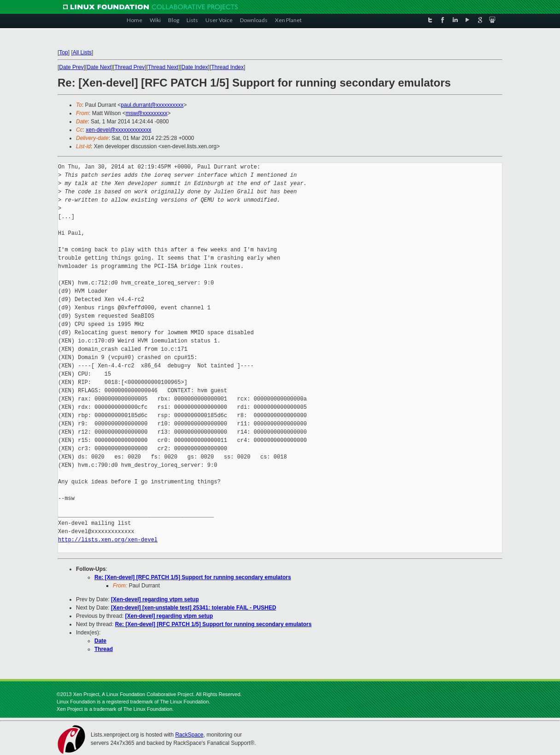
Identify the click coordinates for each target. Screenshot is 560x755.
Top (63, 52)
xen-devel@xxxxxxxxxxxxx (118, 130)
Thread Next (163, 67)
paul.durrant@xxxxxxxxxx (152, 105)
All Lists (82, 52)
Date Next (99, 67)
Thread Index (228, 67)
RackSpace (189, 735)
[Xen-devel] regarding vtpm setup (155, 599)
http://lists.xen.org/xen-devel (108, 540)
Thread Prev (129, 67)
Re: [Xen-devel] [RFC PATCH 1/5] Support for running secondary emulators (193, 577)
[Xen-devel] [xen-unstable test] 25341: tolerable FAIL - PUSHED (194, 608)
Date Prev (71, 67)
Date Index (195, 67)
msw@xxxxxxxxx (147, 113)
